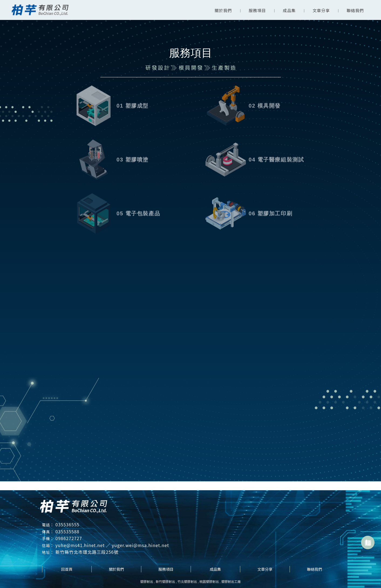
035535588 (68, 531)
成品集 (289, 10)
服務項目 (257, 10)
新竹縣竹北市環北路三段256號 (87, 552)
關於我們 (223, 10)
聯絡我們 (355, 10)
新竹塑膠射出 (165, 581)
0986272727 (69, 538)
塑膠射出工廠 (231, 581)
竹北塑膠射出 (187, 581)
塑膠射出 (147, 581)
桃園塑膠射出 (209, 581)
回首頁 (67, 569)
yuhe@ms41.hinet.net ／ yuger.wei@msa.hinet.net (112, 545)
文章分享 (321, 10)
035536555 (68, 524)
